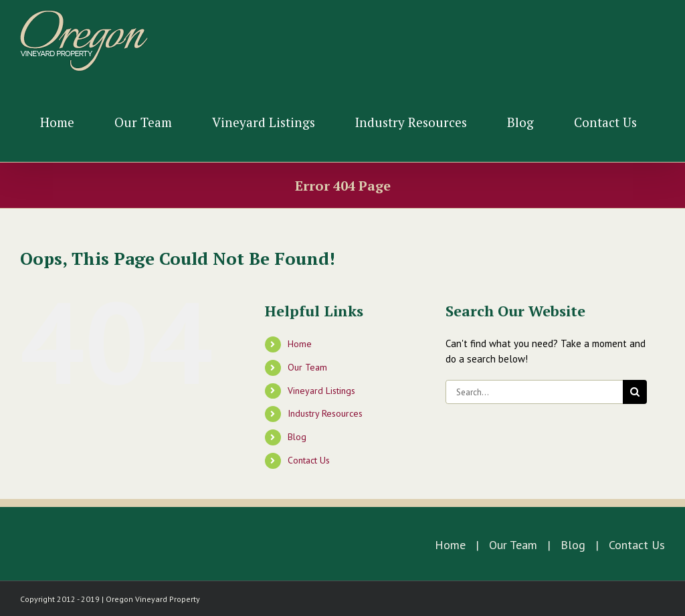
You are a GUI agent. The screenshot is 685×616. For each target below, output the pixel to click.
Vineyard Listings (321, 391)
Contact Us (309, 460)
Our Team (307, 367)
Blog (297, 437)
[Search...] (534, 392)
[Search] (635, 392)
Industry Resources (325, 413)
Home (300, 344)
